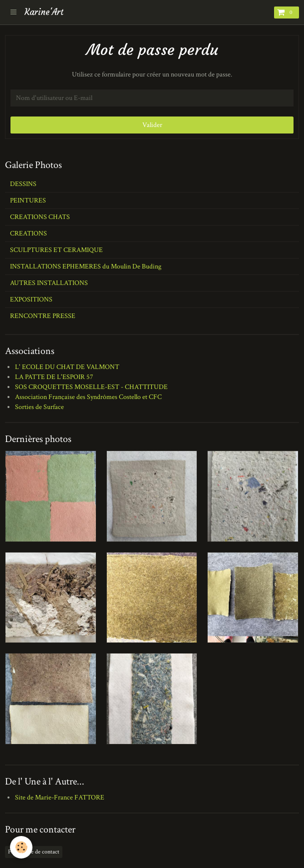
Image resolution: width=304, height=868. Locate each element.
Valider (152, 125)
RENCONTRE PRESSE (43, 316)
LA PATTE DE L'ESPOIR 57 (54, 377)
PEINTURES (28, 200)
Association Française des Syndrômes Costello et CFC (88, 397)
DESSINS (23, 184)
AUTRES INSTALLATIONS (49, 283)
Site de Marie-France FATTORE (60, 797)
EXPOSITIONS (31, 299)
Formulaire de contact (34, 852)
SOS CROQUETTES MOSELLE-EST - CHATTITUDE (91, 387)
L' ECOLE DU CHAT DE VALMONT (67, 367)
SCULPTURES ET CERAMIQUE (56, 250)
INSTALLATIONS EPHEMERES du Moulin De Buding (86, 266)
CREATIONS (28, 233)
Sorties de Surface (39, 407)
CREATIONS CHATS (40, 217)
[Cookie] (21, 847)
